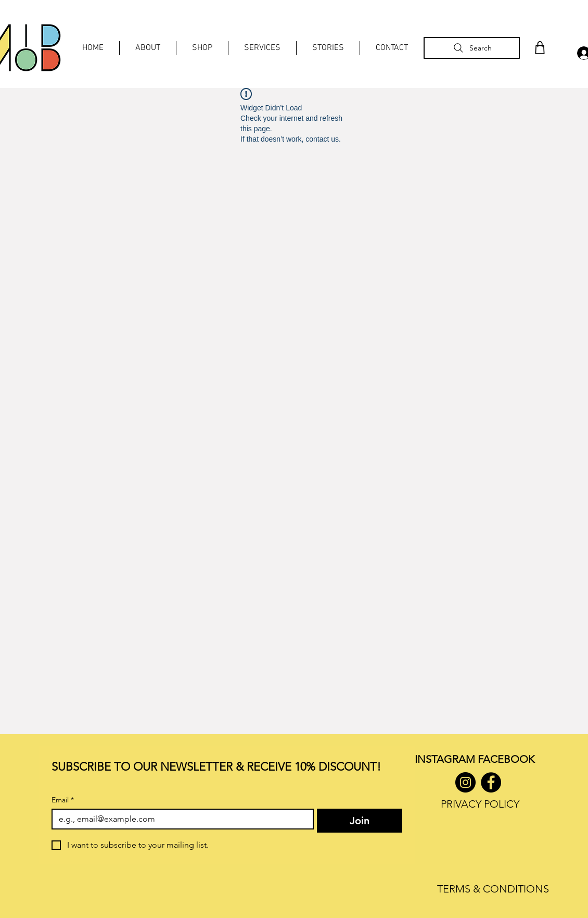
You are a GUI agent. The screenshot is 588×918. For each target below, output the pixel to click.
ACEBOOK (509, 759)
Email (63, 800)
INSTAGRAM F (449, 759)
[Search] (472, 48)
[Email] (180, 819)
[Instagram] (465, 782)
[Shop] (540, 48)
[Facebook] (491, 782)
